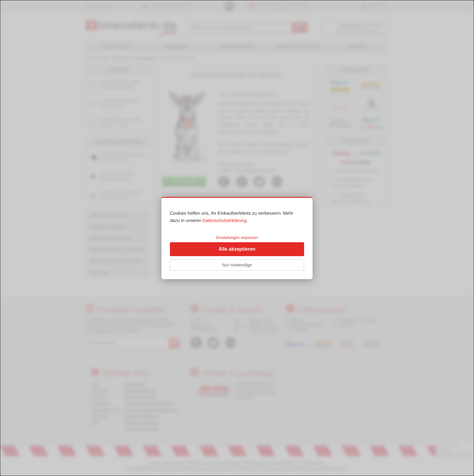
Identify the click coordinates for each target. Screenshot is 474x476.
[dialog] (237, 238)
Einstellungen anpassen (237, 238)
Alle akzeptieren (237, 249)
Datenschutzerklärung (225, 220)
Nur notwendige (237, 265)
